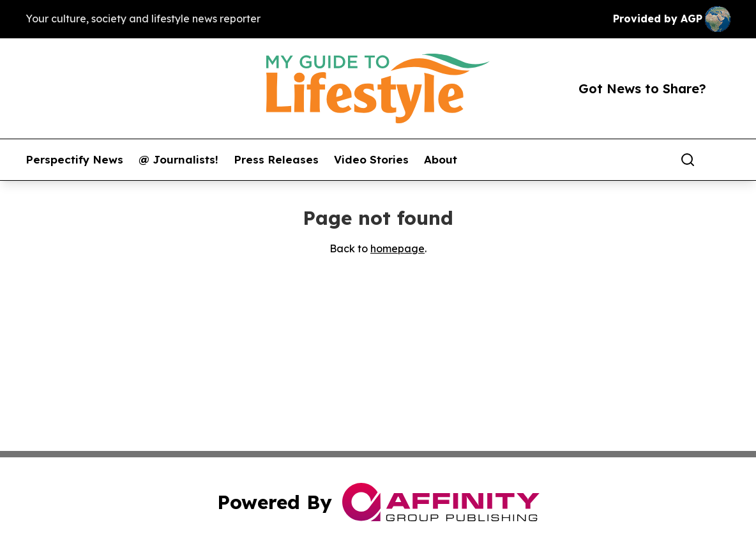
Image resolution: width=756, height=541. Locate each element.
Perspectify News (74, 160)
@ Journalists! (178, 160)
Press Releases (276, 160)
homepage (397, 248)
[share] (722, 160)
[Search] (688, 160)
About (441, 160)
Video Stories (371, 160)
